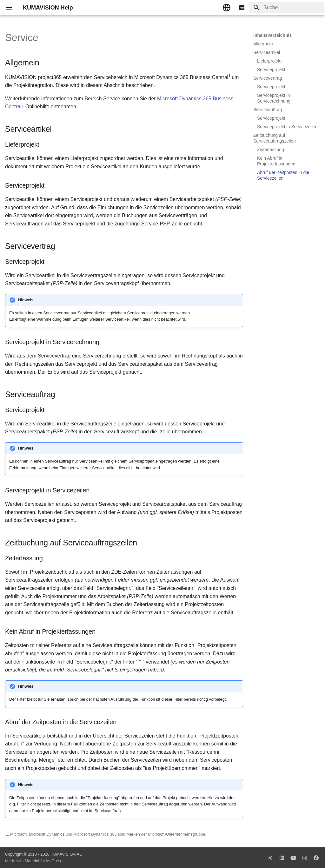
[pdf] (242, 8)
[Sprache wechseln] (227, 8)
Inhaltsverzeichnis (272, 35)
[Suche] (287, 8)
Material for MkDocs (43, 861)
